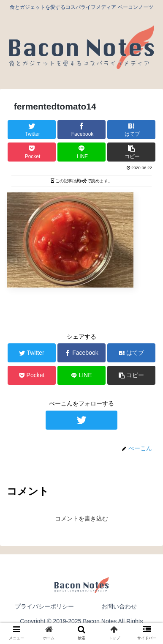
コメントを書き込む (81, 518)
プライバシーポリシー (44, 606)
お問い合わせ (119, 606)
